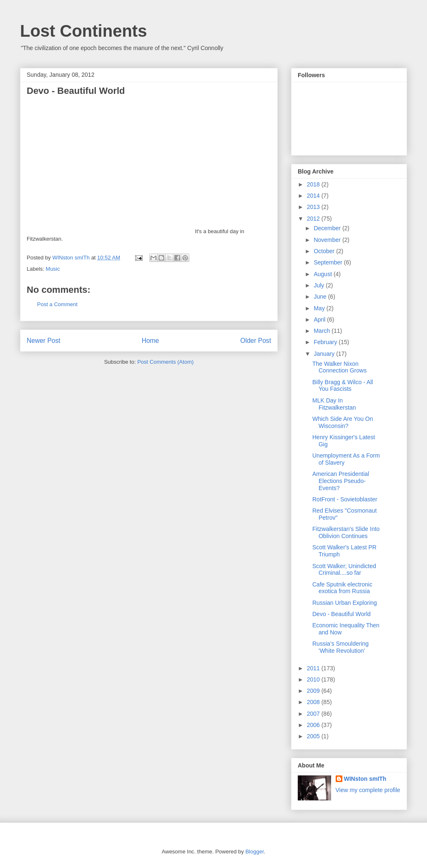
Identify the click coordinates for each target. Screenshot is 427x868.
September (329, 262)
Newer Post (44, 341)
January (325, 354)
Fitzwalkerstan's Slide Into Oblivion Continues (346, 532)
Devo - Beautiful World (342, 614)
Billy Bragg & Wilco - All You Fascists (343, 386)
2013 (314, 207)
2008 (314, 702)
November (328, 240)
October (325, 251)
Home (151, 341)
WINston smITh (365, 779)
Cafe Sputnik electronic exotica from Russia (342, 588)
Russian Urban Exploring (345, 603)
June (321, 297)
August (323, 274)
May (320, 308)
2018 (314, 184)
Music (53, 269)
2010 (314, 679)
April (320, 320)
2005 (314, 736)
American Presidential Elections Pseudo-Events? (341, 481)
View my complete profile (368, 790)
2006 (314, 725)
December (328, 228)
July (320, 285)
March (323, 331)
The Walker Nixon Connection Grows (339, 367)
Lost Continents (83, 31)
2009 (314, 691)
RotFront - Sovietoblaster (345, 499)
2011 (314, 668)
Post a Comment (57, 304)
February (326, 342)
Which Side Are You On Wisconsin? (343, 422)
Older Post (256, 341)
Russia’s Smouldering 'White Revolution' (340, 647)
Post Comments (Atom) (165, 362)
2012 (314, 219)
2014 (314, 196)
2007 (314, 714)
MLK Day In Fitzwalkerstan (334, 404)
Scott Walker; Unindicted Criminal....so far (344, 570)
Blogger (254, 852)
